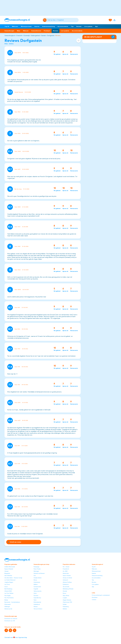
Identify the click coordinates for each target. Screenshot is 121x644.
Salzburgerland (35, 36)
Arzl (35, 576)
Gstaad (6, 571)
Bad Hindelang (8, 589)
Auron (6, 587)
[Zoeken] (63, 20)
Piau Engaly (8, 596)
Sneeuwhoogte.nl (10, 36)
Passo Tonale (37, 569)
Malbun (36, 584)
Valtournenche (38, 591)
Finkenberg (66, 607)
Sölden (65, 604)
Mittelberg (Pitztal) (68, 589)
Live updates (88, 26)
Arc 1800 (65, 571)
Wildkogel (7, 607)
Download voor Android (11, 619)
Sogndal (36, 589)
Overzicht (19, 36)
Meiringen (36, 571)
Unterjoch (65, 580)
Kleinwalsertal (37, 602)
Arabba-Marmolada (10, 567)
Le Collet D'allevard (10, 580)
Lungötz (65, 598)
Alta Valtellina (8, 576)
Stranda (65, 591)
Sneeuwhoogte (9, 31)
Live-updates (65, 31)
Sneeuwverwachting (48, 26)
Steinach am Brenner (39, 573)
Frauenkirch (66, 569)
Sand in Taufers (67, 576)
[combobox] (63, 20)
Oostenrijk (27, 36)
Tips (72, 26)
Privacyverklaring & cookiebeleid (101, 595)
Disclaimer (95, 597)
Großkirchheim (38, 578)
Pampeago (36, 567)
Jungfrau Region (9, 582)
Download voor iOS (10, 621)
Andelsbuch (37, 604)
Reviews (79, 26)
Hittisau (36, 607)
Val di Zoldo (66, 587)
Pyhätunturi (66, 584)
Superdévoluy (37, 598)
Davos (64, 593)
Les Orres (7, 584)
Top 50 (7, 26)
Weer (19, 31)
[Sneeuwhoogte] (23, 20)
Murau (35, 580)
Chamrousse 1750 (67, 602)
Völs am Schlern (38, 609)
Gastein (43, 36)
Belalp (6, 600)
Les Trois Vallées (9, 593)
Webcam (26, 31)
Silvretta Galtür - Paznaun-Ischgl (13, 578)
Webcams (15, 26)
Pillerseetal (8, 604)
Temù (35, 600)
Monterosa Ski (8, 609)
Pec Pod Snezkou (9, 598)
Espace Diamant (9, 569)
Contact (94, 600)
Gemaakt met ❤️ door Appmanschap (16, 637)
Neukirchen (66, 573)
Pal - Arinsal (66, 567)
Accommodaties (63, 26)
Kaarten (37, 26)
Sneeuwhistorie (36, 31)
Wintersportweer (26, 26)
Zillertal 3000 (8, 591)
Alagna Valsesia (67, 600)
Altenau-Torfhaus (67, 582)
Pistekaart (47, 31)
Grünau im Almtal (67, 578)
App (96, 26)
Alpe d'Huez (66, 596)
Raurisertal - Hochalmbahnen (12, 602)
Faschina (36, 596)
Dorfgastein (51, 36)
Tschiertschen (37, 587)
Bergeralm (7, 573)
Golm (35, 593)
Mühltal (65, 609)
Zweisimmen (37, 582)
